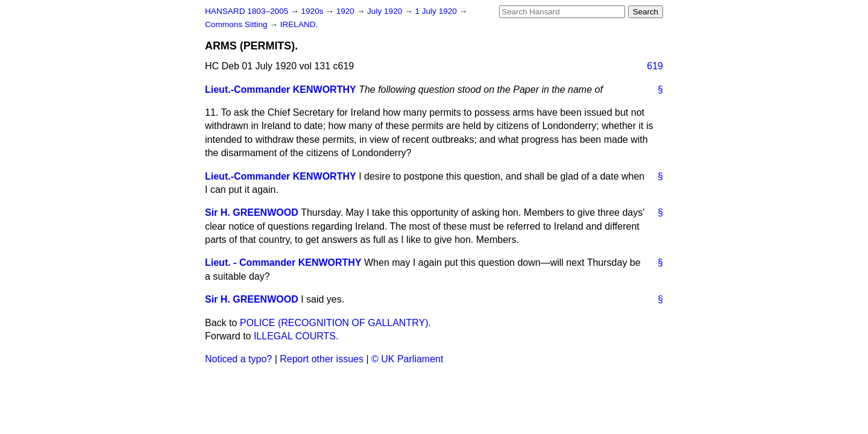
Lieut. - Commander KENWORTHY (283, 263)
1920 (347, 11)
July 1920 (386, 11)
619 (655, 66)
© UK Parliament (407, 359)
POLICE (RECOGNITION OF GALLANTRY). (335, 323)
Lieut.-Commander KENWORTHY (281, 90)
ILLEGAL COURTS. (296, 336)
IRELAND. (299, 24)
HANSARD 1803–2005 (247, 11)
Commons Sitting (237, 24)
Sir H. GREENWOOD (252, 212)
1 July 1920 (437, 11)
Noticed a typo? (238, 359)
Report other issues (322, 359)
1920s (313, 11)
